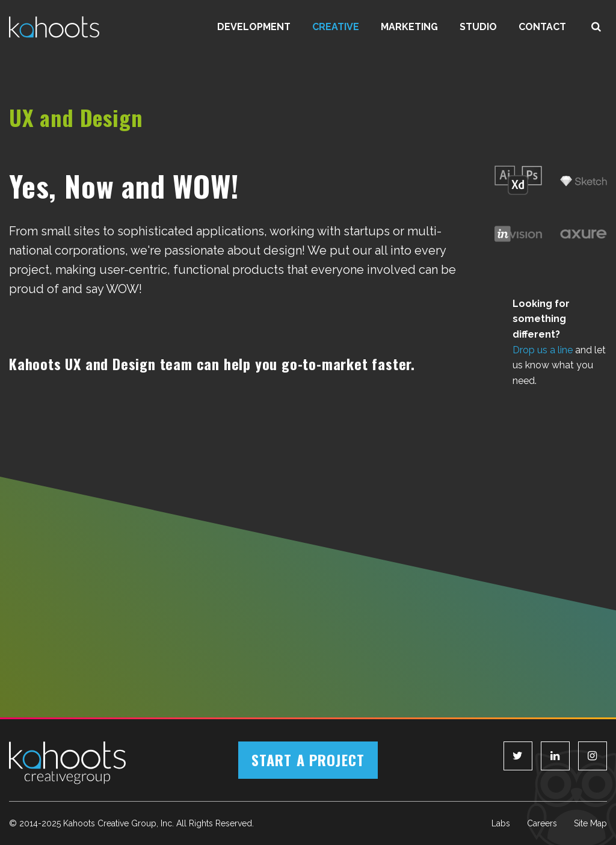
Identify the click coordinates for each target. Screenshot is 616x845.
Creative (336, 27)
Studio (478, 27)
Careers (542, 823)
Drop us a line (543, 350)
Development (254, 27)
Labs (501, 823)
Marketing (409, 27)
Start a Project (308, 760)
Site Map (590, 823)
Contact (542, 27)
